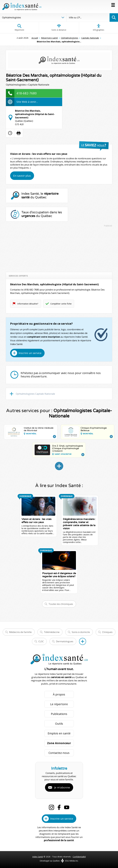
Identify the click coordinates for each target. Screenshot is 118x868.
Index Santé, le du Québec (40, 196)
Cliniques (107, 632)
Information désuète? (28, 304)
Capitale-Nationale (90, 38)
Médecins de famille (20, 632)
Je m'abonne (62, 787)
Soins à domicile (81, 632)
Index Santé (38, 857)
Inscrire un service (30, 353)
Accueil (35, 38)
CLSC (41, 641)
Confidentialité (79, 857)
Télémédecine (52, 632)
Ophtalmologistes (70, 38)
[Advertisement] (59, 248)
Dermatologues (65, 641)
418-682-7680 (27, 93)
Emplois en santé (59, 733)
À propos (59, 694)
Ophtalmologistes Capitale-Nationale (35, 394)
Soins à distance (59, 28)
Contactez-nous (59, 753)
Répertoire (19, 28)
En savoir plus (22, 176)
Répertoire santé (49, 38)
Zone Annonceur (59, 743)
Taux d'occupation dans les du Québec (42, 214)
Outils (59, 724)
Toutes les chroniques (61, 604)
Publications (59, 714)
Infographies (99, 28)
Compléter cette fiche (61, 304)
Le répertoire (59, 704)
